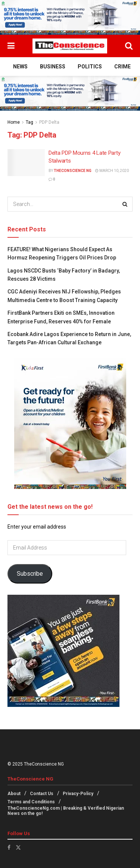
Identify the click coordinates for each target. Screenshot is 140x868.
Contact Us (42, 794)
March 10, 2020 (112, 171)
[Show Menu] (11, 46)
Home (14, 122)
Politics (90, 67)
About (14, 794)
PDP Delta (49, 122)
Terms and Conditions (31, 802)
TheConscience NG (73, 171)
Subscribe (30, 574)
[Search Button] (129, 46)
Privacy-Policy (78, 794)
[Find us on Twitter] (18, 847)
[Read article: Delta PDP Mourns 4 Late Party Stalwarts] (26, 163)
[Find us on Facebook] (9, 847)
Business (53, 67)
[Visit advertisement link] (70, 17)
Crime (122, 67)
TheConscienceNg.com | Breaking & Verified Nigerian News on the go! (66, 811)
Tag (29, 122)
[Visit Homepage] (70, 46)
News (20, 67)
